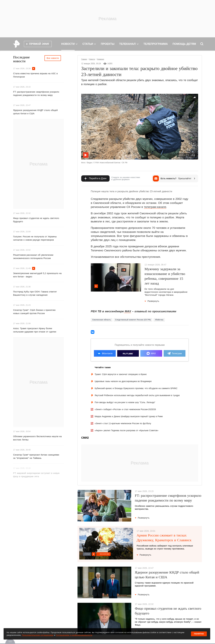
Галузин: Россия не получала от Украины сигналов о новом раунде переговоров (35, 238)
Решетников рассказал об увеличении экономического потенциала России (33, 257)
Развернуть (152, 301)
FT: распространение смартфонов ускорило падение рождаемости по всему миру (36, 93)
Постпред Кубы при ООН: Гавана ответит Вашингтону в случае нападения (35, 293)
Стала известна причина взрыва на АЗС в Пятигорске (35, 75)
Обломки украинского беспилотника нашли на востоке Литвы (37, 438)
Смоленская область (102, 320)
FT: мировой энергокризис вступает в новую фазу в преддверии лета (36, 475)
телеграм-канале (155, 207)
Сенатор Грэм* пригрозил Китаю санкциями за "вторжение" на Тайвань (36, 456)
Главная (84, 59)
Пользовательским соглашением (38, 635)
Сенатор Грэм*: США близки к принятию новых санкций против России (34, 312)
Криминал (101, 59)
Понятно (199, 634)
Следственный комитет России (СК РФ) (133, 320)
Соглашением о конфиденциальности (74, 635)
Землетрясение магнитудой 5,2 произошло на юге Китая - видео (37, 275)
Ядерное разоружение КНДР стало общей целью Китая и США (35, 112)
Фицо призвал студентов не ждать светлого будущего (36, 220)
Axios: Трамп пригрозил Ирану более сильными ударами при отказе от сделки (35, 330)
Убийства (159, 320)
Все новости (53, 58)
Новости (92, 59)
